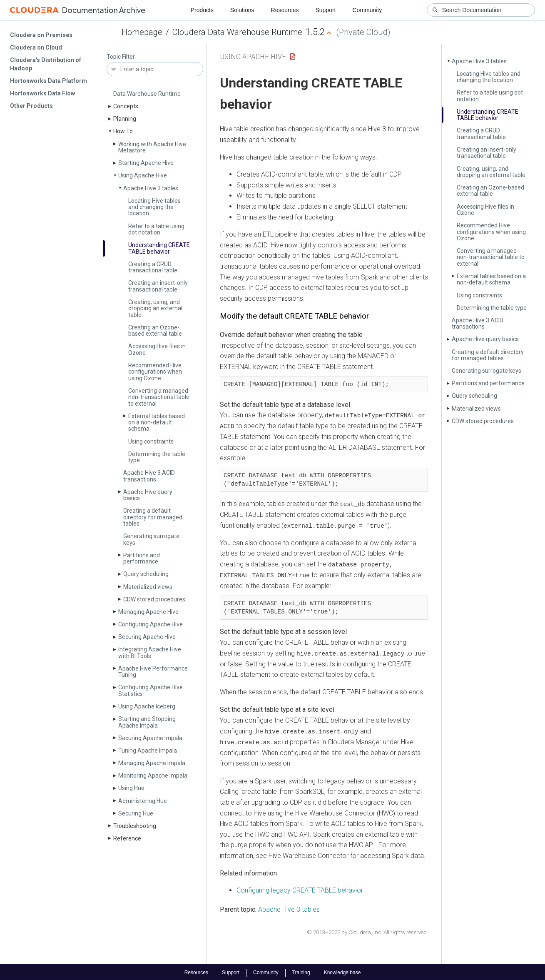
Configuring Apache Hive (151, 624)
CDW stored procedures (154, 599)
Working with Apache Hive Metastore (152, 147)
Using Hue (131, 788)
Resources (285, 10)
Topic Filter (121, 57)
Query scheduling (146, 574)
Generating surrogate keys (151, 539)
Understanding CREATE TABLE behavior (159, 248)
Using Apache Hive (143, 175)
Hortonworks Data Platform (49, 81)
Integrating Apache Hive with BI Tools (150, 652)
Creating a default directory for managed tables (153, 517)
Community (367, 10)
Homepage (142, 32)
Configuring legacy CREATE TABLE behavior (300, 889)
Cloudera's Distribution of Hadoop (46, 64)
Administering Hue (143, 801)
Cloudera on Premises (41, 35)
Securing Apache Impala (150, 738)
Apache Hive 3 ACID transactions (149, 476)
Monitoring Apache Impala (153, 776)
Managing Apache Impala (152, 763)
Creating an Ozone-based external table (155, 330)
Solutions (242, 10)
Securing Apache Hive (147, 637)
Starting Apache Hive (146, 163)
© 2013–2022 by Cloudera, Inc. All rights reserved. (367, 931)
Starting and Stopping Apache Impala (147, 722)
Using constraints (151, 441)
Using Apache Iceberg (147, 706)
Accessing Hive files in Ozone (157, 349)
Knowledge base (342, 971)
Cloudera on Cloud (36, 47)
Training (301, 971)
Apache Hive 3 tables (151, 188)
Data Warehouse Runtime (147, 94)
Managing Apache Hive (148, 612)
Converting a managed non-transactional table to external (159, 397)
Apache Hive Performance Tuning (153, 672)
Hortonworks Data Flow (42, 93)
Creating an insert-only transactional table (158, 286)
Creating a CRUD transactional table (153, 267)
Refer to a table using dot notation (156, 229)
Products (202, 10)
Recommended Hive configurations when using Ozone (155, 372)
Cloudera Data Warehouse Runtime (237, 32)
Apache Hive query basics (148, 495)
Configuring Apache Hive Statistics (151, 690)
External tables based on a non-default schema (157, 423)
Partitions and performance (142, 558)
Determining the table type (157, 457)
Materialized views (148, 587)
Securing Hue (136, 813)
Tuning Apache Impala (148, 751)
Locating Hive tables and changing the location (154, 207)
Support (325, 10)
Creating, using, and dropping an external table (155, 308)
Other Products (31, 106)
